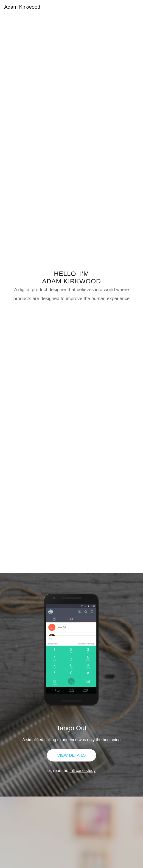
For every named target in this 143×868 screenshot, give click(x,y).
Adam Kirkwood (22, 7)
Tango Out (72, 728)
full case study (83, 771)
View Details (71, 755)
